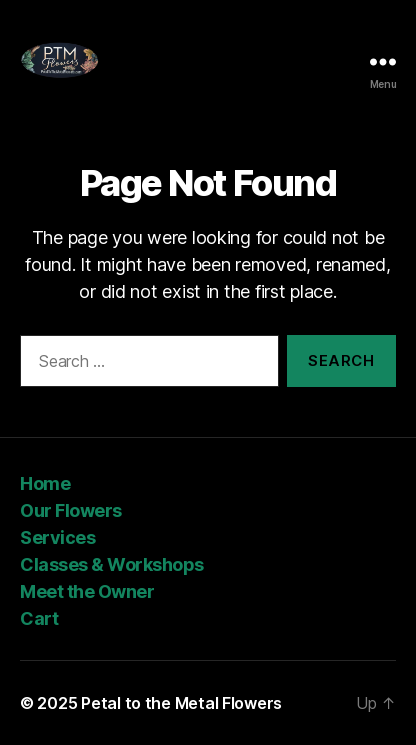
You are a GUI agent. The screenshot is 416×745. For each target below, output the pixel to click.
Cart (39, 618)
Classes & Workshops (112, 564)
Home (45, 483)
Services (57, 537)
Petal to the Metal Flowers (181, 703)
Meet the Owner (89, 591)
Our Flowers (71, 510)
